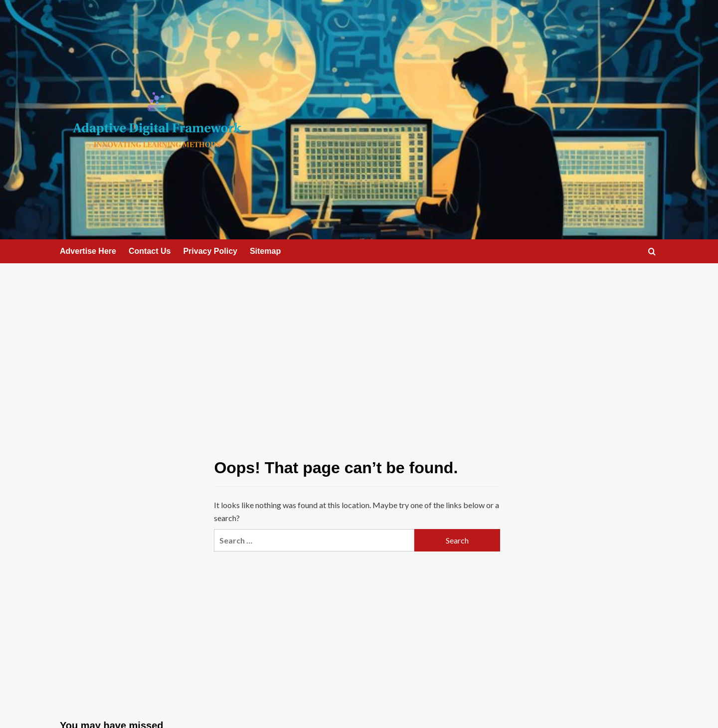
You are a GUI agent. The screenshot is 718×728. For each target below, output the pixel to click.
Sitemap (265, 251)
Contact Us (150, 251)
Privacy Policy (210, 251)
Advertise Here (88, 251)
